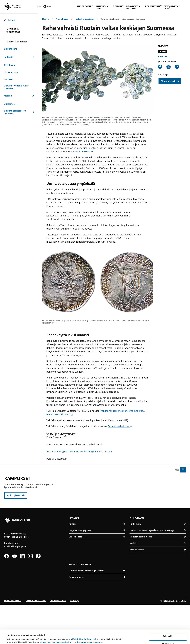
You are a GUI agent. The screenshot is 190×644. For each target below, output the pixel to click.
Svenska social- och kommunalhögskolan (99, 518)
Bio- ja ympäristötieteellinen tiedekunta (158, 486)
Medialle (19, 96)
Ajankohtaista (62, 19)
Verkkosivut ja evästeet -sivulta (55, 628)
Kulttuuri (162, 56)
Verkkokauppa (97, 577)
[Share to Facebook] (160, 67)
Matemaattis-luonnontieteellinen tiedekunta (99, 536)
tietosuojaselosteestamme (90, 628)
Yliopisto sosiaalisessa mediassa (19, 112)
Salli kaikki (168, 622)
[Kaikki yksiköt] (16, 495)
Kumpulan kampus (81, 530)
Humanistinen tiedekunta (99, 486)
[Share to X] (169, 67)
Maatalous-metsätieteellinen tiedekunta (158, 505)
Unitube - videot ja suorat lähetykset (17, 87)
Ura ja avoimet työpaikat (97, 570)
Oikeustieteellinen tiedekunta (99, 499)
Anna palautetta (158, 590)
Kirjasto (97, 564)
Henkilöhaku (158, 564)
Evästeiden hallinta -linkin (85, 625)
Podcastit (19, 57)
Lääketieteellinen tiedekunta (158, 523)
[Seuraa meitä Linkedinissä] (22, 596)
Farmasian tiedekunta (158, 499)
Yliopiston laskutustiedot (158, 577)
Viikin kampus (138, 480)
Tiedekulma (10, 65)
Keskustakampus (80, 480)
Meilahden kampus (141, 517)
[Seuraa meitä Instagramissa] (30, 596)
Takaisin (10, 20)
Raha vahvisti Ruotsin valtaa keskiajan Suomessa (123, 19)
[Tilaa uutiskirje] (170, 81)
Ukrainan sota (11, 72)
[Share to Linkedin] (177, 67)
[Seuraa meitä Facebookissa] (7, 596)
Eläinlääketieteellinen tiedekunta (158, 492)
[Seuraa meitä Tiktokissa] (38, 596)
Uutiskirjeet (10, 104)
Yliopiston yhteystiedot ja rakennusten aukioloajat (158, 570)
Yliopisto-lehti (11, 49)
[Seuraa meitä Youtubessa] (14, 596)
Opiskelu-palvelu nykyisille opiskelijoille (97, 611)
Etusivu (45, 19)
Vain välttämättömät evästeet (168, 637)
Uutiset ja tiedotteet (85, 19)
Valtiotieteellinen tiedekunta (99, 512)
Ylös (177, 470)
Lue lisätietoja (14, 635)
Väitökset (8, 79)
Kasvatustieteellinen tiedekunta (99, 492)
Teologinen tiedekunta (99, 505)
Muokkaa (168, 630)
